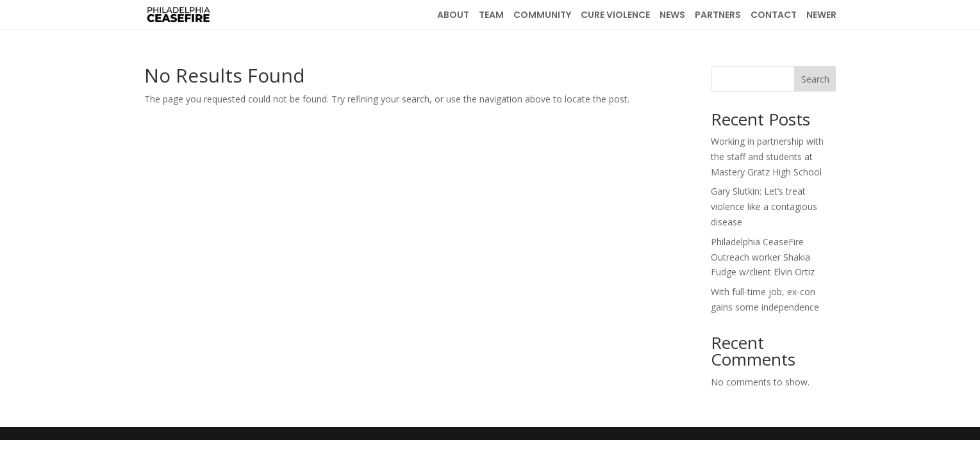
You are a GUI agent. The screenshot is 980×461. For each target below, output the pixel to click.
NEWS (672, 16)
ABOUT (453, 16)
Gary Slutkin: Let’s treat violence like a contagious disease (764, 206)
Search (815, 79)
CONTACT (774, 16)
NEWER (821, 16)
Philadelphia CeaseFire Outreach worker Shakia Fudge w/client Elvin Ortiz (763, 257)
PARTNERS (718, 16)
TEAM (491, 16)
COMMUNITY (542, 16)
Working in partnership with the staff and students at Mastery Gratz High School (767, 157)
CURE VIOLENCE (615, 16)
